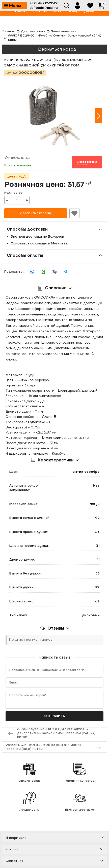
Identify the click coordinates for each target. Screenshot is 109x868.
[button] (98, 116)
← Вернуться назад (54, 49)
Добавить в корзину (36, 213)
